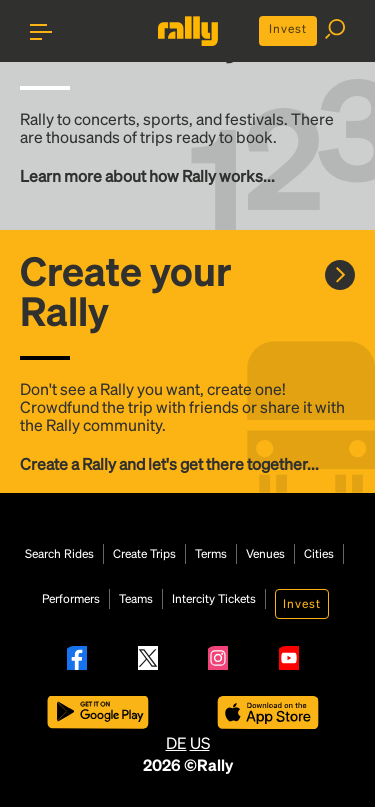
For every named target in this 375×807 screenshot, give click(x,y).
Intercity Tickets (214, 599)
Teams (136, 599)
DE (176, 742)
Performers (71, 599)
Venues (265, 554)
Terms (211, 554)
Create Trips (144, 554)
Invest (288, 28)
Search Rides (59, 554)
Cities (319, 554)
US (200, 742)
